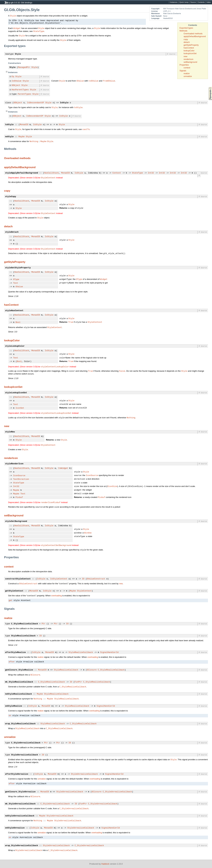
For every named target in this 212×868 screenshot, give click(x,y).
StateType (39, 31)
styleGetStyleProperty (18, 268)
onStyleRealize (14, 706)
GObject (16, 85)
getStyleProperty (191, 45)
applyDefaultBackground (195, 36)
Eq (13, 77)
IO (83, 579)
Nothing (34, 141)
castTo (86, 129)
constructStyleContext (18, 579)
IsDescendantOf (36, 103)
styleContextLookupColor (55, 367)
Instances (174, 2)
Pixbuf (19, 497)
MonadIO (24, 125)
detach (187, 42)
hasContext (189, 48)
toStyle (78, 107)
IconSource (19, 476)
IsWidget (63, 468)
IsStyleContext (59, 579)
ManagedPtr (24, 67)
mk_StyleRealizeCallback (19, 682)
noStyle (9, 137)
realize (187, 73)
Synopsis (208, 87)
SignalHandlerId (109, 652)
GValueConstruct (96, 579)
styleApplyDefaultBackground (22, 173)
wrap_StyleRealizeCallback (20, 724)
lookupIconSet (190, 53)
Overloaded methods (193, 34)
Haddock (105, 864)
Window (88, 533)
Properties (184, 65)
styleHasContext (14, 311)
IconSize (112, 486)
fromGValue (109, 81)
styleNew (10, 432)
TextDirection (21, 479)
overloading (56, 596)
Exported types (186, 28)
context (187, 68)
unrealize (188, 76)
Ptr (44, 624)
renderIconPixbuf (51, 502)
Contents (201, 2)
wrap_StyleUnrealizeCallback (22, 846)
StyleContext (48, 178)
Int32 (151, 173)
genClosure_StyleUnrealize (20, 792)
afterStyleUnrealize (17, 774)
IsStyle (64, 103)
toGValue (93, 81)
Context (117, 173)
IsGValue (17, 81)
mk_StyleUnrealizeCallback (20, 804)
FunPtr (78, 682)
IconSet (20, 408)
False (122, 371)
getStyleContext (14, 591)
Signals (183, 71)
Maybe (21, 137)
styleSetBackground (16, 521)
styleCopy (11, 197)
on (10, 716)
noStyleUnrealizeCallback (20, 816)
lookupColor (189, 51)
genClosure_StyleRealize (19, 670)
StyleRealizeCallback (23, 636)
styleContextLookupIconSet (56, 413)
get (10, 601)
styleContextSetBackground (56, 545)
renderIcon (188, 59)
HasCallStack (51, 173)
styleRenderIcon (14, 464)
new (185, 56)
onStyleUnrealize (15, 828)
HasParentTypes (20, 90)
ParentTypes (25, 94)
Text (16, 283)
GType (16, 280)
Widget (17, 28)
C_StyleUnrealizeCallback (26, 743)
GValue (80, 81)
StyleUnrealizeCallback (25, 755)
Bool (18, 322)
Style (13, 16)
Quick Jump (184, 2)
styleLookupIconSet (16, 393)
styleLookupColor (15, 346)
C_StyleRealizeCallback (25, 624)
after (12, 662)
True (71, 322)
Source (193, 2)
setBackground (190, 62)
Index (209, 2)
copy (186, 39)
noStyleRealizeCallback (19, 694)
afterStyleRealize (16, 652)
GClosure (92, 670)
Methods (183, 31)
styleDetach (12, 232)
